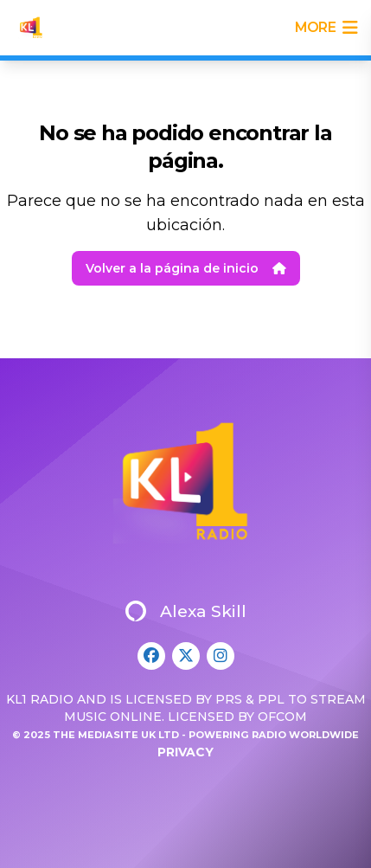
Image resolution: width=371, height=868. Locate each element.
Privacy (185, 752)
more (326, 28)
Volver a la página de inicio (186, 268)
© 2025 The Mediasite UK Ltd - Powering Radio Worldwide (185, 735)
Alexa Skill (186, 611)
